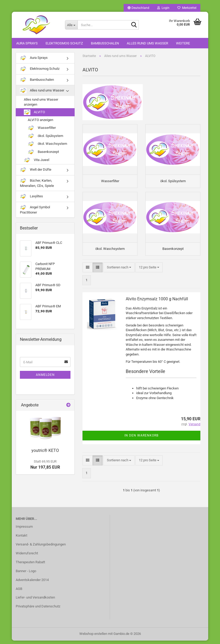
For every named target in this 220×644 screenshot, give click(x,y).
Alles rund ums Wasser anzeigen (41, 102)
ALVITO (34, 112)
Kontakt (21, 539)
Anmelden (45, 375)
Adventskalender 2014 (32, 583)
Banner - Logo (26, 574)
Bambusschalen (105, 43)
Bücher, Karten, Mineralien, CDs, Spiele (37, 183)
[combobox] (119, 271)
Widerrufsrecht (27, 557)
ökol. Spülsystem (45, 136)
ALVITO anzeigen (40, 120)
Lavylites (31, 196)
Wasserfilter (42, 128)
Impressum (24, 530)
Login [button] (163, 8)
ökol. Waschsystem (47, 144)
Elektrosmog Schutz (64, 43)
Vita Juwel (37, 160)
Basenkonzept (43, 152)
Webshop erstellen (93, 637)
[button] (138, 8)
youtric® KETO (45, 450)
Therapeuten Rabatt (30, 565)
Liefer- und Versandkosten (35, 601)
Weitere (183, 43)
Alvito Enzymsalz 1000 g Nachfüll (157, 302)
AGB (19, 592)
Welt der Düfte (36, 170)
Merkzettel (187, 8)
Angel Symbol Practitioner (35, 209)
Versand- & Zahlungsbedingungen (41, 548)
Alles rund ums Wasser (147, 43)
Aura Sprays (27, 43)
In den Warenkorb (141, 439)
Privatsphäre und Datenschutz (38, 610)
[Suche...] (71, 25)
